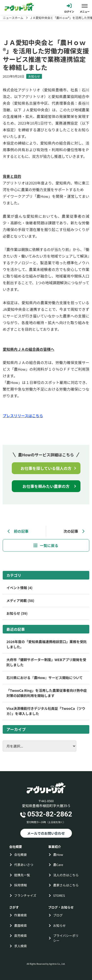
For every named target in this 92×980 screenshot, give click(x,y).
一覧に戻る (49, 545)
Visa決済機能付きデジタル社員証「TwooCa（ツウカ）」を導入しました (46, 711)
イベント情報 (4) (19, 588)
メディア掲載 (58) (20, 600)
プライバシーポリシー (66, 938)
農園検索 (21, 925)
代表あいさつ (24, 865)
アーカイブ (16, 729)
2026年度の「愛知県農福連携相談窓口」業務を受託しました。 (46, 644)
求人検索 (21, 946)
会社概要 (21, 855)
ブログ (58, 915)
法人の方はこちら (66, 875)
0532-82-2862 (50, 814)
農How (58, 855)
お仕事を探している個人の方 (46, 468)
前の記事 (18, 531)
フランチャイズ (25, 895)
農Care (58, 865)
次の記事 (74, 531)
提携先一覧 (22, 875)
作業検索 (21, 915)
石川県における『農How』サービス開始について (45, 678)
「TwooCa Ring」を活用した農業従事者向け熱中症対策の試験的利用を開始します (46, 693)
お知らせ (34, 76)
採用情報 (21, 885)
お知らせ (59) (17, 613)
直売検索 (21, 936)
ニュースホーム (13, 18)
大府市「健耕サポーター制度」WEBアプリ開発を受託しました (46, 662)
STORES (59, 895)
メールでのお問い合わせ (46, 833)
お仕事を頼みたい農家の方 (46, 486)
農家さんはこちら (66, 885)
